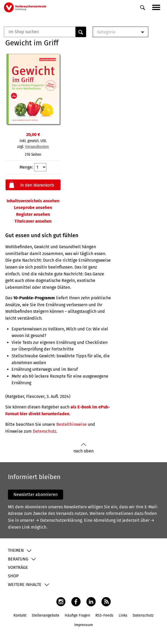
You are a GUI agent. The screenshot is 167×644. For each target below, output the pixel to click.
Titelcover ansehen (33, 221)
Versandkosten (37, 147)
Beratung (18, 559)
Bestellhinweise (71, 424)
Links (123, 615)
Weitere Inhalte (25, 585)
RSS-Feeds (104, 615)
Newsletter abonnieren (36, 494)
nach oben (83, 448)
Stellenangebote (46, 615)
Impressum (84, 625)
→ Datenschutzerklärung (59, 520)
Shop (13, 576)
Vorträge (18, 567)
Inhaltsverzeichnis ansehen (33, 201)
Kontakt (20, 615)
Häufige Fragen (77, 615)
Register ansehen (33, 214)
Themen (16, 550)
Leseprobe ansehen (33, 208)
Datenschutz (45, 431)
